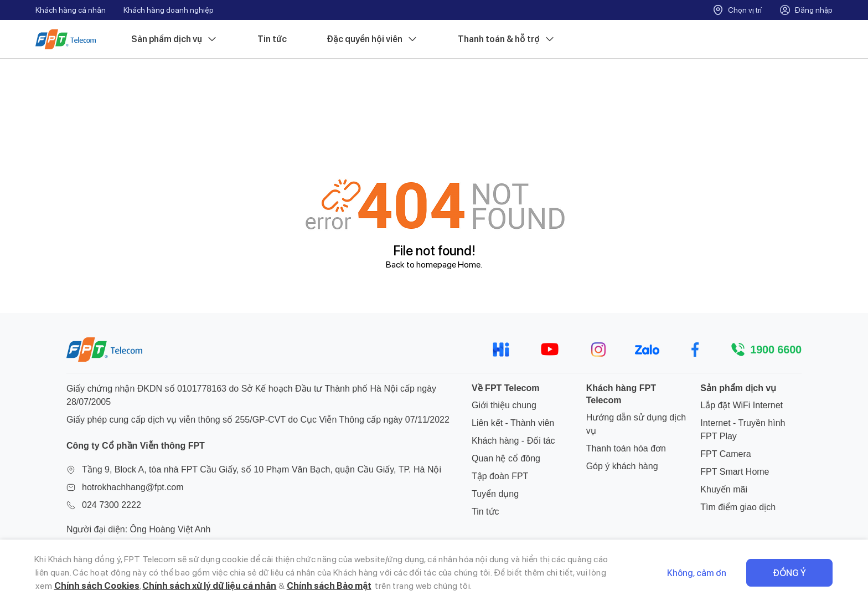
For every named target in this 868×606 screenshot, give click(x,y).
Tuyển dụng (495, 494)
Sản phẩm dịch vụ (174, 39)
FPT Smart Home (735, 472)
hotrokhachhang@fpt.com (133, 487)
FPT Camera (725, 454)
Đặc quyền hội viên (372, 39)
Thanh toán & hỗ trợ (507, 39)
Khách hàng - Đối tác (513, 441)
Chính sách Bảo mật (329, 586)
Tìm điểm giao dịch (738, 507)
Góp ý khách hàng (622, 466)
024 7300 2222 (112, 505)
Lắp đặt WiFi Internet (742, 405)
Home (469, 265)
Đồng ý (789, 573)
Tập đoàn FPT (500, 476)
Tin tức (272, 39)
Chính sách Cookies (97, 586)
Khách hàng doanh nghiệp (169, 10)
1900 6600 (776, 350)
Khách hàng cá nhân (71, 10)
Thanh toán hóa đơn (626, 448)
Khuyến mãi (724, 489)
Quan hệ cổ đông (506, 458)
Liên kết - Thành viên (513, 423)
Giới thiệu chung (504, 405)
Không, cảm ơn (697, 573)
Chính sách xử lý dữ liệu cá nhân (209, 586)
